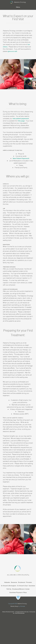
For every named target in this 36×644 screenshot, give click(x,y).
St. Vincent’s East (22, 586)
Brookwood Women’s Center (21, 589)
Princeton (29, 582)
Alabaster (7, 582)
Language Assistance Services (22, 612)
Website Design (14, 606)
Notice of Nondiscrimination (8, 612)
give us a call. (13, 51)
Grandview (32, 586)
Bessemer (14, 582)
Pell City (9, 589)
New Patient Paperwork (21, 158)
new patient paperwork (21, 119)
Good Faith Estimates (20, 613)
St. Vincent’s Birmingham (9, 586)
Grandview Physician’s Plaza (18, 592)
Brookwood (22, 582)
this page (21, 121)
